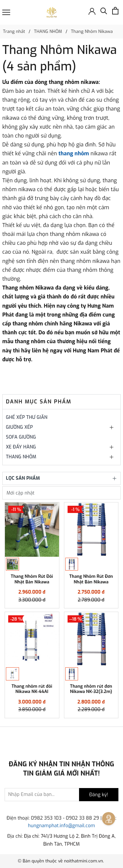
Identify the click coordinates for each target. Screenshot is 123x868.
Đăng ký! (99, 795)
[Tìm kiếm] (104, 13)
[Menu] (6, 12)
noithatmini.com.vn (83, 861)
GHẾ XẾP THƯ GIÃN (27, 417)
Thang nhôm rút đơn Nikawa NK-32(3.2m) (91, 689)
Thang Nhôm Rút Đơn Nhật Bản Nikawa (91, 579)
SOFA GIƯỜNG (21, 437)
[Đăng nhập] (92, 11)
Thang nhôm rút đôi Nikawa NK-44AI (32, 689)
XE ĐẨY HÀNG (21, 447)
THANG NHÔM (21, 457)
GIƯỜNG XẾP (19, 427)
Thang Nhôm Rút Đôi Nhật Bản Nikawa (32, 579)
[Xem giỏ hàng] (115, 11)
